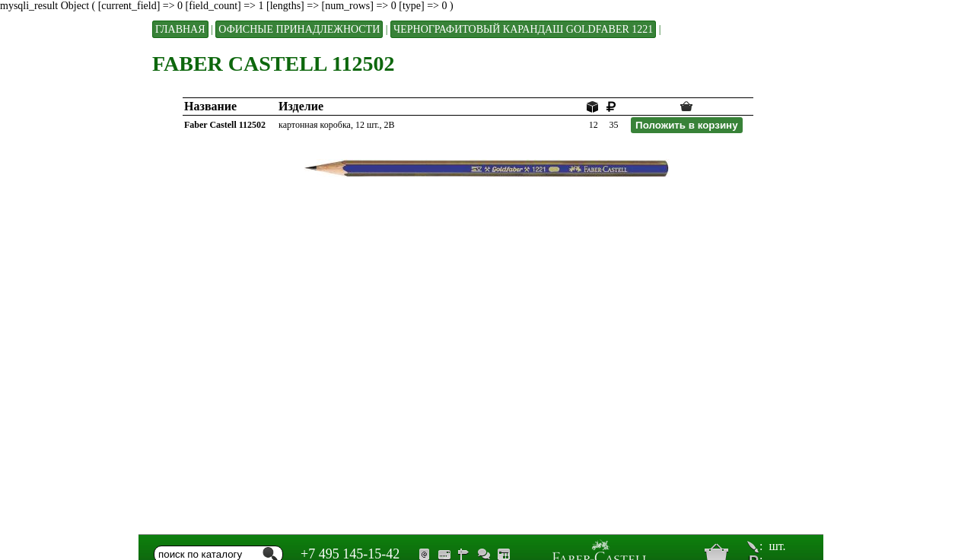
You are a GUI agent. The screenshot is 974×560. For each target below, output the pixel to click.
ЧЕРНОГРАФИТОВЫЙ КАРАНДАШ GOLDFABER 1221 (523, 29)
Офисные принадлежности (299, 29)
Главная (180, 29)
